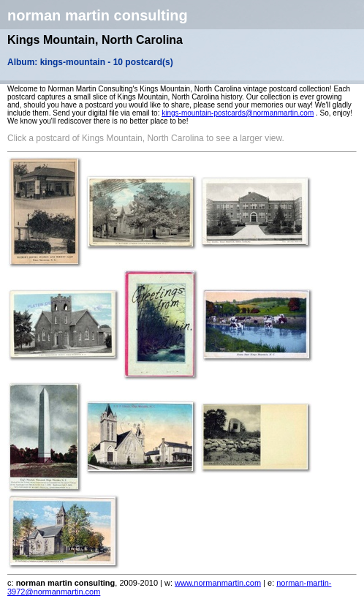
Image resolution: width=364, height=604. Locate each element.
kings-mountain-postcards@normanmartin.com (238, 113)
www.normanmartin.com (218, 583)
